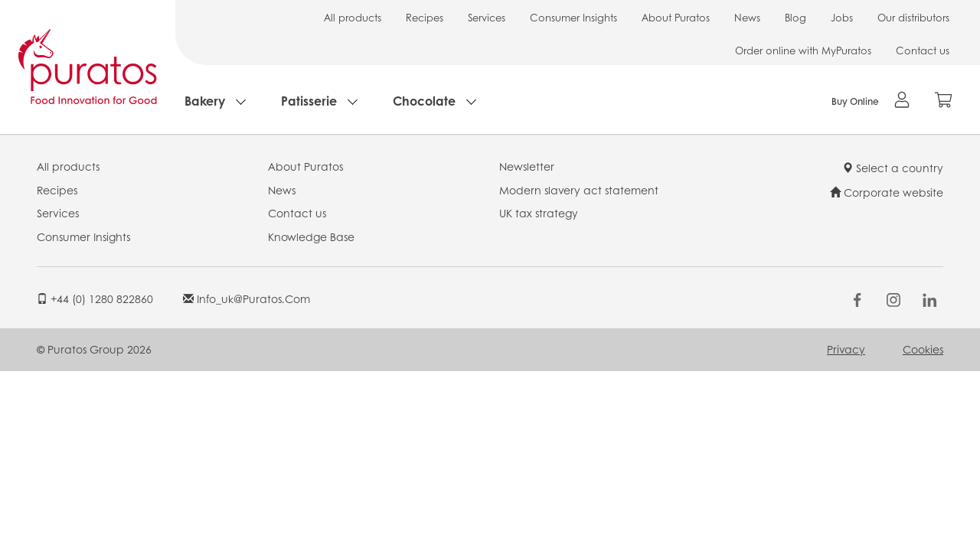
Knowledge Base (311, 236)
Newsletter (527, 166)
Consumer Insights (573, 17)
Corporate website (887, 192)
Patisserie (309, 101)
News (747, 17)
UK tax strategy (539, 213)
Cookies (923, 349)
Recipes (425, 17)
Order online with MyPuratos (803, 50)
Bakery (205, 101)
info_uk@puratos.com (247, 298)
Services (487, 17)
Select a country (893, 168)
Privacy (846, 349)
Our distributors (913, 17)
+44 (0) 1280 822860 (95, 298)
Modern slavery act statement (579, 190)
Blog (795, 17)
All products (353, 17)
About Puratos (676, 17)
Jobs (842, 17)
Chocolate (424, 101)
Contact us (923, 50)
